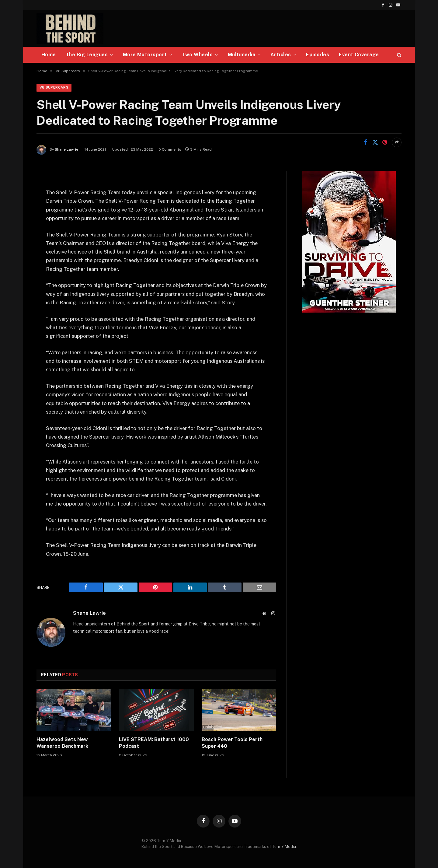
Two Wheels (197, 55)
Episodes (318, 55)
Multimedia (242, 55)
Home (49, 55)
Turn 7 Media (284, 847)
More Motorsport (145, 55)
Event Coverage (359, 55)
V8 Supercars (54, 88)
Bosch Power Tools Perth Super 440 (232, 743)
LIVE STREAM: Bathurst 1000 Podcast (154, 743)
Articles (281, 55)
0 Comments (170, 150)
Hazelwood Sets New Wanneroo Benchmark (62, 743)
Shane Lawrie (66, 150)
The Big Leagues (87, 55)
